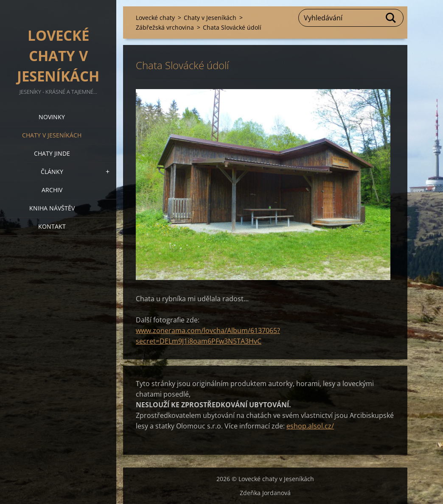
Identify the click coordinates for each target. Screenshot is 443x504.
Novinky (52, 117)
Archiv (52, 190)
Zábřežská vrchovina (165, 27)
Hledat (391, 18)
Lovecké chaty (155, 18)
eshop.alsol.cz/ (310, 426)
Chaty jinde (52, 153)
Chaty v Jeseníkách (52, 135)
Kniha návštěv (52, 208)
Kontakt (52, 226)
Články (52, 172)
